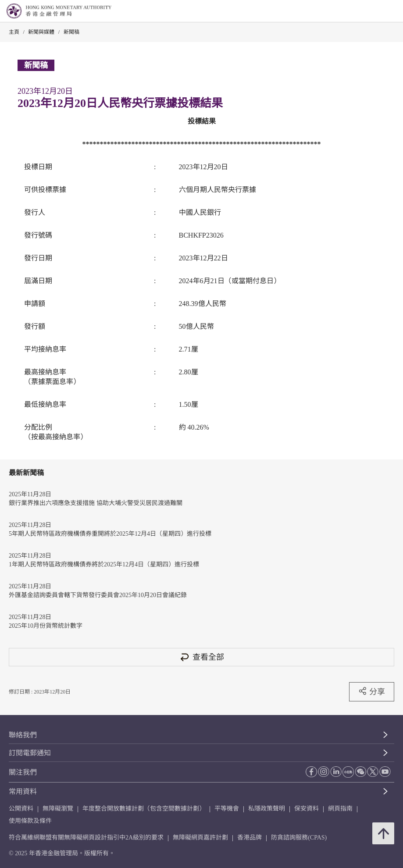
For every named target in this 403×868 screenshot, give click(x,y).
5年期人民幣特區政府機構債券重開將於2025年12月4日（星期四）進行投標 (110, 534)
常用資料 (23, 792)
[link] (374, 11)
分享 (372, 691)
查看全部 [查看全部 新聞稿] (202, 657)
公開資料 (21, 809)
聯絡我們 (23, 735)
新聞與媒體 (41, 32)
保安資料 (307, 809)
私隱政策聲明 (267, 809)
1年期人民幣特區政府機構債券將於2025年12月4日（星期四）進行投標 (104, 564)
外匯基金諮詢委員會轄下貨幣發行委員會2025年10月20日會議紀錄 (98, 595)
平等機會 (227, 809)
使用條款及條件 (30, 821)
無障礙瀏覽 (58, 809)
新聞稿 (71, 32)
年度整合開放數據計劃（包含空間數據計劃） (144, 809)
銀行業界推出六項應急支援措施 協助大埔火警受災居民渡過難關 (96, 503)
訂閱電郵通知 (30, 753)
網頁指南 (340, 809)
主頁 (14, 32)
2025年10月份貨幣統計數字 (46, 626)
